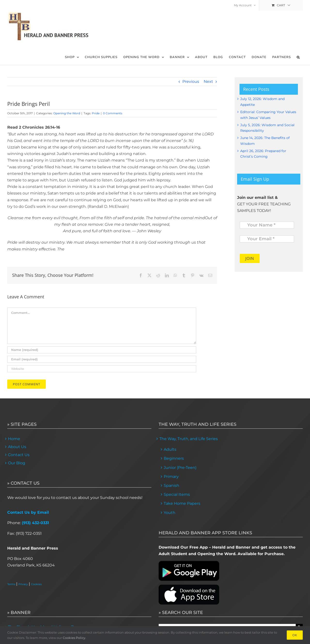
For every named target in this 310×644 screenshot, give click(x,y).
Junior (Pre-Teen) (180, 468)
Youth (170, 513)
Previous (191, 81)
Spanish (171, 485)
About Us (17, 447)
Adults (170, 449)
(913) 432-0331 (35, 523)
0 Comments (113, 113)
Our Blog (17, 463)
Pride (96, 113)
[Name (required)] (102, 350)
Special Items (177, 494)
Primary (171, 477)
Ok (295, 635)
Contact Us (19, 455)
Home (14, 439)
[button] (298, 57)
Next (208, 81)
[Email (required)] (102, 359)
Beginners (174, 458)
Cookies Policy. (74, 638)
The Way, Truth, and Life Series (189, 439)
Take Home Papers (182, 503)
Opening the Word (67, 113)
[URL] (102, 369)
